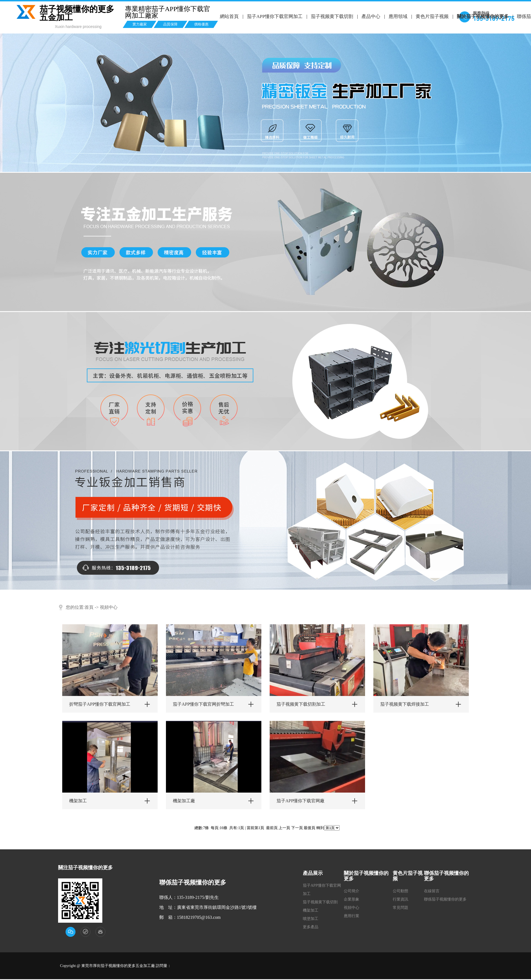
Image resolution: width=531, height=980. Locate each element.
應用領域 (398, 16)
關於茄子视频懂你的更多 (482, 16)
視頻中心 (109, 607)
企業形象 (352, 899)
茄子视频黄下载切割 (332, 16)
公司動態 (400, 891)
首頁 (89, 607)
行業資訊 (400, 899)
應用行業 (352, 916)
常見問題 (400, 908)
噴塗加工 (311, 919)
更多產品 (311, 927)
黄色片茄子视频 (432, 16)
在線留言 (432, 891)
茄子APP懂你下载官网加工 (275, 16)
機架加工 (311, 910)
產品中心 (371, 16)
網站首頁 (229, 16)
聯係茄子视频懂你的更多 (445, 899)
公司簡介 (352, 891)
